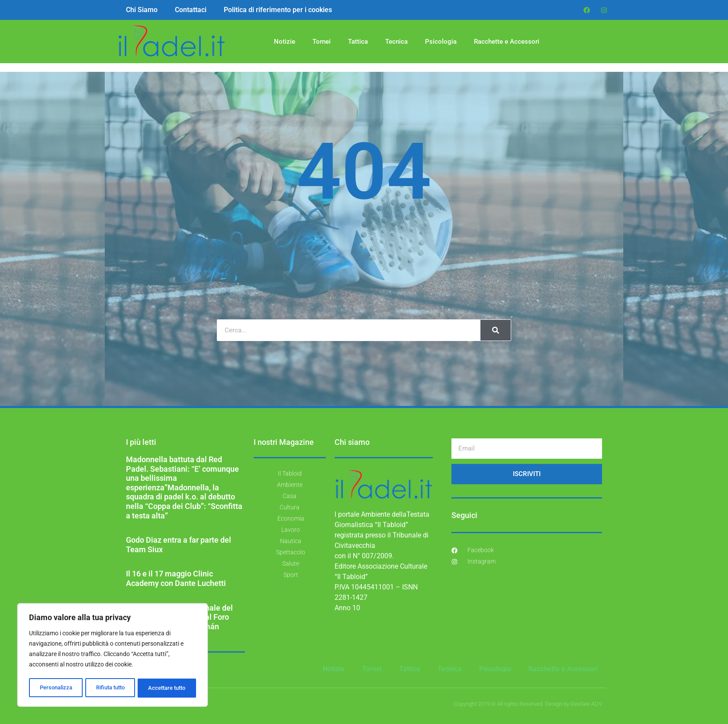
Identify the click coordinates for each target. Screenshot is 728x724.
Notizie (285, 42)
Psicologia (441, 42)
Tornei (322, 42)
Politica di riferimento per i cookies (278, 10)
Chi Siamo (142, 10)
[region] (113, 656)
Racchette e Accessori (507, 42)
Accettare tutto (167, 688)
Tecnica (396, 42)
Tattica (358, 42)
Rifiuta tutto (110, 688)
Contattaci (191, 10)
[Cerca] (496, 330)
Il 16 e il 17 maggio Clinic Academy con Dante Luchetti (176, 578)
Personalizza (55, 688)
